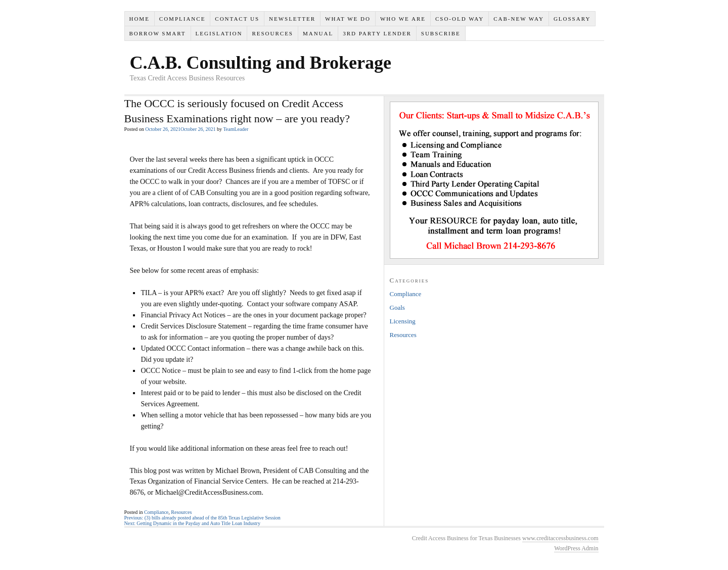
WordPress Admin (576, 548)
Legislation (219, 33)
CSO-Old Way (460, 19)
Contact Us (237, 19)
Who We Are (403, 19)
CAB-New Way (519, 19)
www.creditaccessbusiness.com (560, 538)
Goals (397, 307)
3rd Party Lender (377, 33)
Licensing (403, 321)
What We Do (348, 19)
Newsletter (292, 19)
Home (139, 19)
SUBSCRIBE (441, 33)
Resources (272, 33)
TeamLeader (236, 129)
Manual (318, 33)
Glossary (572, 19)
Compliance (183, 19)
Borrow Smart (157, 33)
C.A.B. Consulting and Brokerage (261, 63)
